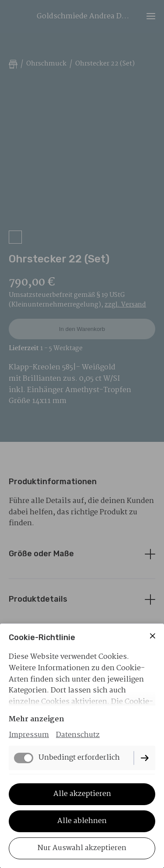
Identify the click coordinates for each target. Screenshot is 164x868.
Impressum (29, 735)
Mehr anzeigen (37, 719)
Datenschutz (78, 735)
